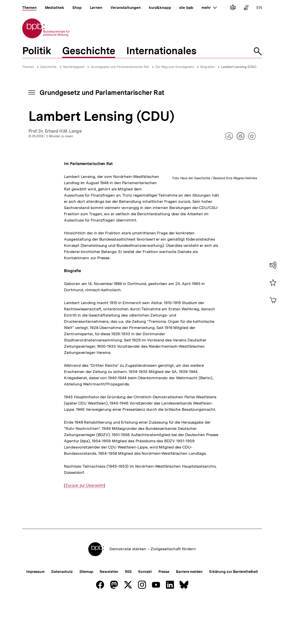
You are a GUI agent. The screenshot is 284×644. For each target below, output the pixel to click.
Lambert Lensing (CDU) (239, 67)
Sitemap (86, 615)
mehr (209, 8)
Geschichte (48, 67)
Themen (28, 67)
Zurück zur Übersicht (85, 529)
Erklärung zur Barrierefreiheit (234, 615)
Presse (164, 615)
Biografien (208, 67)
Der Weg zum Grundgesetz (175, 67)
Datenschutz (62, 615)
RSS (128, 615)
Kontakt (145, 615)
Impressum (35, 615)
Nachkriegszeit (74, 67)
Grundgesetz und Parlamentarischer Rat (120, 67)
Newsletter (109, 615)
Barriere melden (189, 615)
